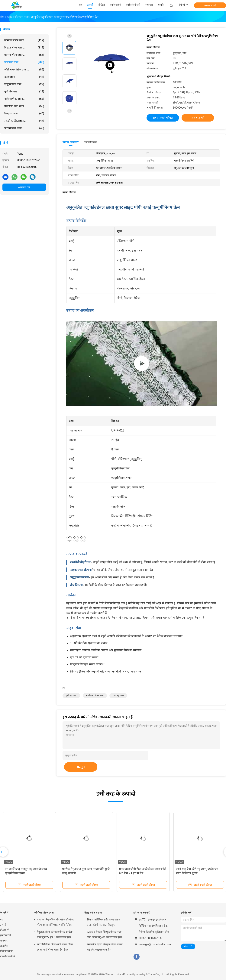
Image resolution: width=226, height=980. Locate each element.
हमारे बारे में (5, 935)
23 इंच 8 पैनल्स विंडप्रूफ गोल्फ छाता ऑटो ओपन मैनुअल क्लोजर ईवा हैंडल (104, 935)
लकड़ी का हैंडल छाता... (24, 121)
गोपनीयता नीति (7, 956)
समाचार (4, 941)
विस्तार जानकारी (71, 142)
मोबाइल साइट (7, 951)
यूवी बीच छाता (24, 91)
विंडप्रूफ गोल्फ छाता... (24, 48)
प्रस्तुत (81, 767)
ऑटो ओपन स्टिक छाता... (24, 70)
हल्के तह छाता (71, 696)
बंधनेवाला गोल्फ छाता (95, 696)
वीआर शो (5, 930)
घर (1, 920)
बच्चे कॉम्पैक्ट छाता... (24, 99)
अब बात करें (210, 5)
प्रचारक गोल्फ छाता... (24, 55)
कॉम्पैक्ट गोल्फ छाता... (24, 40)
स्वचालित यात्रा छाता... (24, 106)
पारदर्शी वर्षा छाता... (24, 128)
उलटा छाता (24, 77)
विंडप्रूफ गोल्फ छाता (93, 913)
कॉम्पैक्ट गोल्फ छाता (44, 913)
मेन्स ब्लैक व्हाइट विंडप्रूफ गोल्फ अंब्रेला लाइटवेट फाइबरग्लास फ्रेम (105, 947)
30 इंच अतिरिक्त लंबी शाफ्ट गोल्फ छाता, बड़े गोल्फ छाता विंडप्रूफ (103, 922)
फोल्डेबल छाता (24, 62)
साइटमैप (4, 946)
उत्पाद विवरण (90, 142)
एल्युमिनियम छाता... (24, 84)
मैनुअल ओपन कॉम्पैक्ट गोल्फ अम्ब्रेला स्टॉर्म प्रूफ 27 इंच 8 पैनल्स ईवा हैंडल (55, 935)
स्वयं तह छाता (118, 696)
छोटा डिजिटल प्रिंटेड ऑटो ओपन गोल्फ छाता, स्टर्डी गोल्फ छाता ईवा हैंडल (55, 947)
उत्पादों (3, 925)
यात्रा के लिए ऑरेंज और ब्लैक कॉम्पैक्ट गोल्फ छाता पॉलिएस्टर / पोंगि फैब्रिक (55, 922)
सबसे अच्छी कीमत (163, 118)
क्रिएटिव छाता (24, 113)
